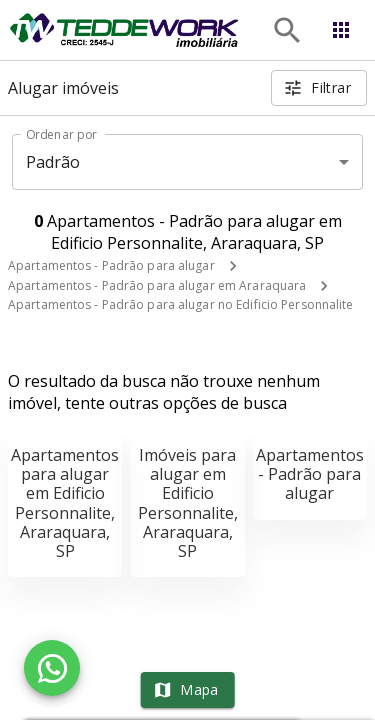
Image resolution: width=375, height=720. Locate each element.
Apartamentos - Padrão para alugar (111, 265)
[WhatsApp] (52, 668)
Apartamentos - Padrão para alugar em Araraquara (157, 285)
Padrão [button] (53, 162)
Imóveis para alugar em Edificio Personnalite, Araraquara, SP (188, 503)
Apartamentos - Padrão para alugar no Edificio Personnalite (181, 304)
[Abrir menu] (341, 30)
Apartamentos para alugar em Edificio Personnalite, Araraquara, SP (65, 503)
